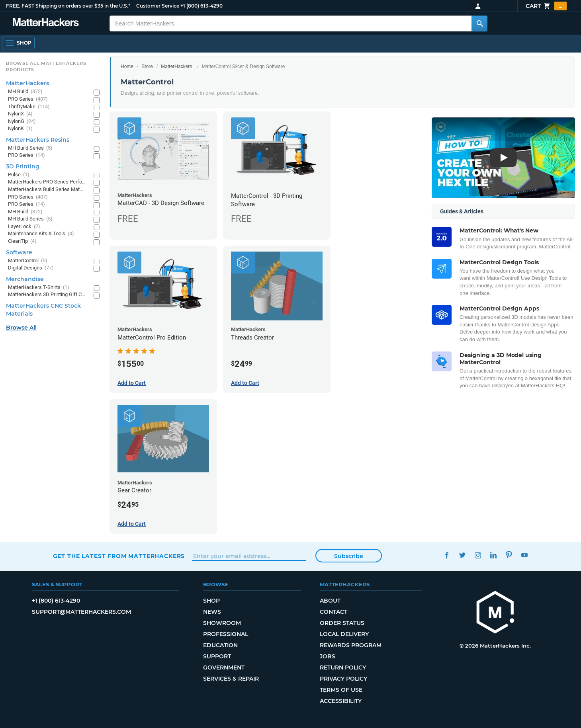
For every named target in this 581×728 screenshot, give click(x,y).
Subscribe (349, 556)
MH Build (25, 92)
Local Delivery (344, 634)
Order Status (342, 623)
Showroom (222, 623)
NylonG (22, 122)
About (330, 601)
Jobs (328, 656)
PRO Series (28, 99)
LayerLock (24, 227)
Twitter (462, 555)
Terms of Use (341, 690)
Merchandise (25, 279)
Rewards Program (351, 645)
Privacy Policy (343, 679)
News (212, 612)
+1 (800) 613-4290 (201, 6)
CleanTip (22, 241)
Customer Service (158, 6)
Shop (211, 601)
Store (147, 66)
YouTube (524, 555)
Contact (334, 612)
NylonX (20, 114)
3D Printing (23, 166)
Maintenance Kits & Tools (41, 234)
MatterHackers (176, 66)
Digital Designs (31, 268)
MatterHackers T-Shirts (39, 288)
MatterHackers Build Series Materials (47, 190)
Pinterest (509, 555)
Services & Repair (231, 679)
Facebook (447, 555)
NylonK (20, 129)
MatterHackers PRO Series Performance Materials (47, 182)
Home (127, 66)
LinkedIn (493, 555)
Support (217, 656)
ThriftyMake (29, 107)
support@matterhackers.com (81, 612)
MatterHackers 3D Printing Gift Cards (47, 295)
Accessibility (341, 701)
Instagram (478, 555)
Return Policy (343, 667)
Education (220, 645)
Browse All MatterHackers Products (46, 66)
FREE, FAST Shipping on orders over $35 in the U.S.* (68, 6)
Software (19, 252)
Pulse (19, 175)
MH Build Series (30, 148)
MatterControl (28, 261)
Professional (226, 634)
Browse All (21, 328)
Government (224, 667)
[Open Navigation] (18, 43)
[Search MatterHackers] (479, 23)
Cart (546, 6)
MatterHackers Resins (38, 140)
